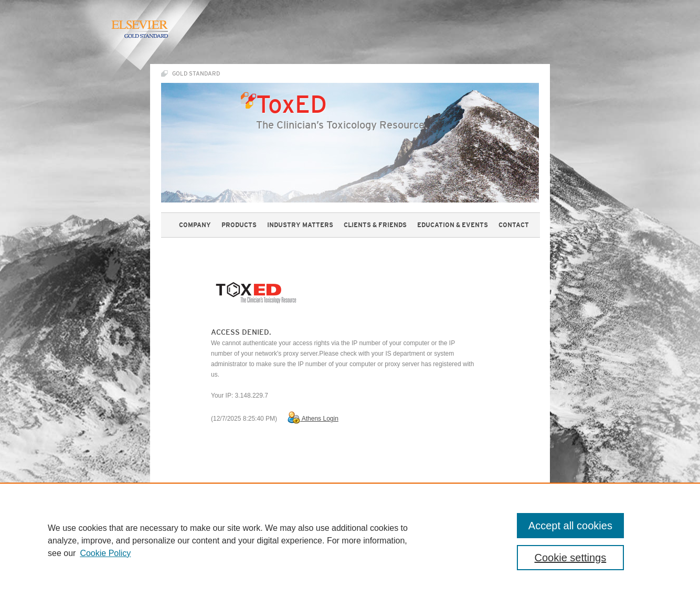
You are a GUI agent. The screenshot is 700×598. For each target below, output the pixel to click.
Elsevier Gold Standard (139, 29)
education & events (453, 225)
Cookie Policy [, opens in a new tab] (105, 553)
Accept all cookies (570, 526)
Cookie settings (571, 558)
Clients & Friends (375, 225)
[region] (350, 540)
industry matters (300, 225)
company (195, 225)
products (239, 225)
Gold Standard (196, 73)
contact (514, 225)
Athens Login (313, 419)
